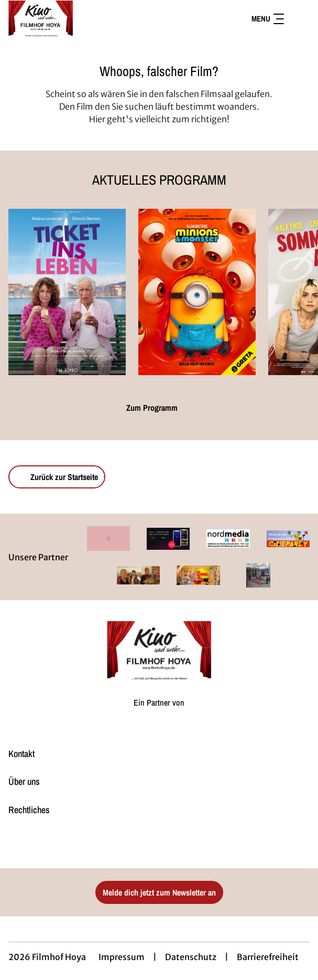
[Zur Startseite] (82, 19)
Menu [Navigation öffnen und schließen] (268, 19)
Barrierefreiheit (268, 957)
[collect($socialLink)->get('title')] (148, 845)
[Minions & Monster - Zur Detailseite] (197, 292)
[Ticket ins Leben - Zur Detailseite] (67, 292)
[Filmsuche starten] (299, 19)
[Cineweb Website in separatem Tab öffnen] (159, 713)
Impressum (122, 957)
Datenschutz (191, 957)
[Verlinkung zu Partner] (108, 538)
